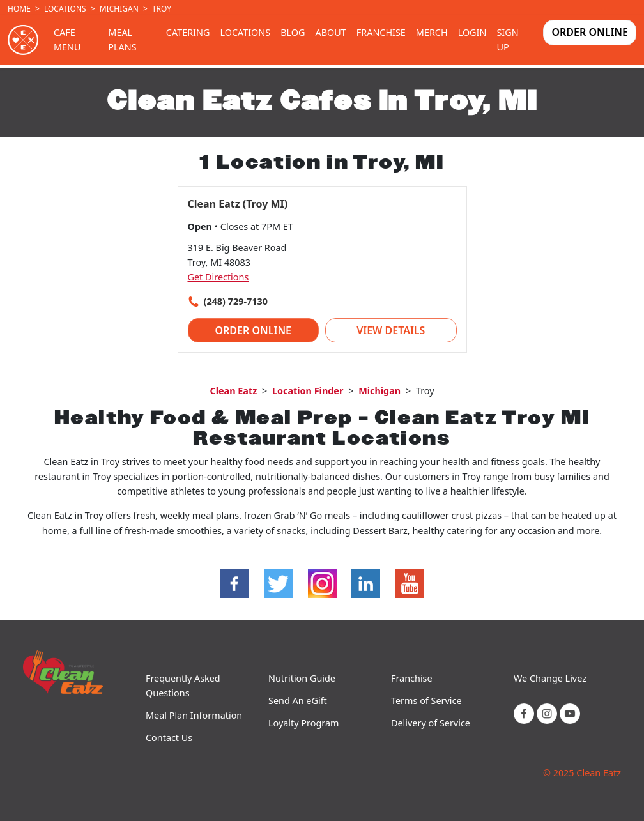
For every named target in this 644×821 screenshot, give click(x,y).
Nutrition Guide (302, 678)
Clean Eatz (233, 391)
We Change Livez (550, 678)
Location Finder (308, 391)
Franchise (381, 32)
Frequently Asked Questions (183, 686)
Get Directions (218, 277)
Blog (293, 32)
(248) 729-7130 (236, 301)
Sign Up (507, 40)
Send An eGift (298, 701)
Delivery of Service (431, 723)
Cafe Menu (67, 40)
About (330, 32)
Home (19, 9)
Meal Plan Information (194, 715)
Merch (432, 32)
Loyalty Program (303, 723)
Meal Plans (122, 40)
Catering (188, 32)
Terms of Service (426, 701)
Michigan (119, 9)
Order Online (590, 32)
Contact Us (169, 738)
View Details (391, 330)
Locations (65, 9)
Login (472, 32)
